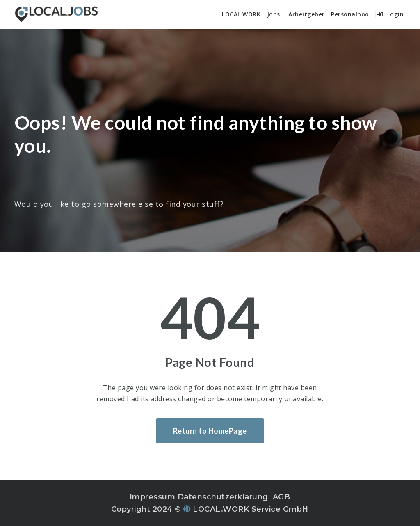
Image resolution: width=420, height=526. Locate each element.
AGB (282, 497)
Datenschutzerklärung (223, 497)
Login (391, 14)
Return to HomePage (210, 431)
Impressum (153, 497)
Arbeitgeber (307, 14)
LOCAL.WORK (241, 14)
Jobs (274, 14)
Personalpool (351, 14)
